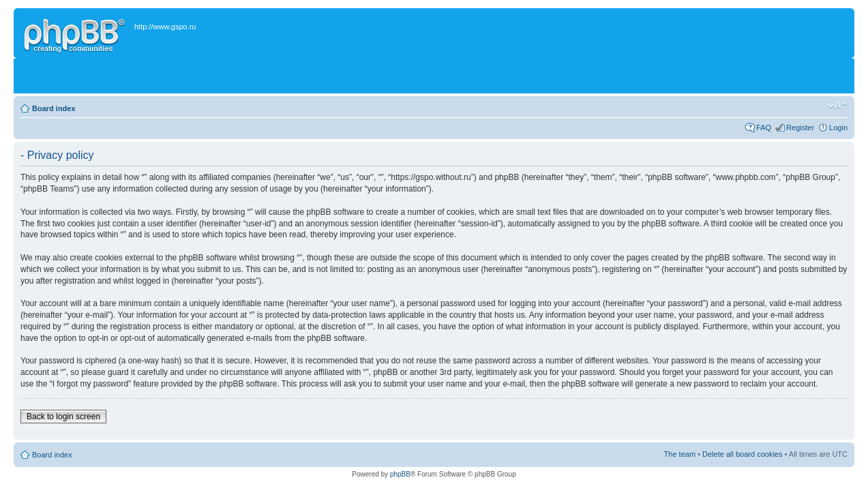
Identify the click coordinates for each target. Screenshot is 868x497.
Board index (54, 108)
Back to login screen (63, 417)
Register (800, 127)
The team (680, 454)
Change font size (838, 106)
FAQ (764, 127)
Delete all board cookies (742, 454)
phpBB (400, 474)
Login (838, 127)
